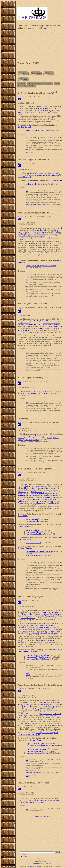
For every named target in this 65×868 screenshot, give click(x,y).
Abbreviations (48, 83)
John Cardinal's (31, 866)
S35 (27, 763)
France (48, 112)
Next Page (32, 86)
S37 (27, 149)
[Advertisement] (40, 46)
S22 (27, 578)
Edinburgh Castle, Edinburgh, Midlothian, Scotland (38, 439)
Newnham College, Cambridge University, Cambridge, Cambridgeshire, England (39, 628)
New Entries (22, 83)
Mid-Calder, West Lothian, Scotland (35, 486)
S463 (28, 588)
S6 (27, 137)
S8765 (28, 675)
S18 (27, 293)
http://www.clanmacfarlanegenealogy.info (37, 204)
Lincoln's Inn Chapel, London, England (32, 236)
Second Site (37, 866)
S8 (27, 290)
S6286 (28, 203)
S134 (28, 771)
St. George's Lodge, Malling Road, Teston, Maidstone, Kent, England (38, 734)
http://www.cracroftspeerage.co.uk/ (35, 772)
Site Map (57, 83)
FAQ (29, 83)
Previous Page (22, 86)
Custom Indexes (37, 83)
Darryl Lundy (40, 860)
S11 (27, 364)
